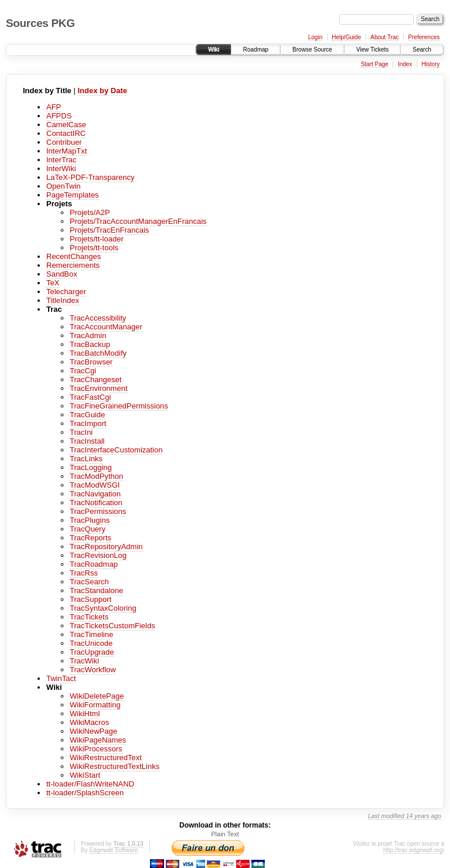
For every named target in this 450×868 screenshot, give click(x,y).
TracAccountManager (106, 327)
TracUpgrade (92, 652)
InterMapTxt (67, 151)
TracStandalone (96, 590)
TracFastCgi (90, 397)
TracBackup (90, 344)
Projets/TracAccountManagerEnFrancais (138, 221)
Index (405, 64)
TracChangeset (96, 379)
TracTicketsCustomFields (112, 626)
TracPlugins (90, 520)
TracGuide (87, 415)
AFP (54, 107)
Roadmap (256, 50)
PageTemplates (73, 195)
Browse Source (312, 50)
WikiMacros (89, 722)
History (430, 64)
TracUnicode (91, 643)
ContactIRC (66, 133)
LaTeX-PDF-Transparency (91, 177)
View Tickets (372, 50)
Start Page (375, 64)
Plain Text (225, 834)
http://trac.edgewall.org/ (414, 850)
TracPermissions (98, 511)
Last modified (386, 816)
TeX (53, 283)
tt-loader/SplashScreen (85, 793)
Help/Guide (346, 37)
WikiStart (85, 775)
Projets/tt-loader (97, 239)
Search (422, 50)
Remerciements (73, 265)
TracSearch (89, 582)
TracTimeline (91, 634)
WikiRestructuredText (106, 758)
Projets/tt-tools (94, 248)
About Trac (384, 37)
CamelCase (66, 125)
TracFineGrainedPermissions (119, 406)
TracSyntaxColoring (103, 608)
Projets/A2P (90, 212)
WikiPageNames (98, 740)
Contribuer (64, 142)
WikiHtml (85, 714)
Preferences (424, 37)
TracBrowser (91, 362)
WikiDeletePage (97, 696)
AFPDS (59, 116)
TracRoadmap (94, 564)
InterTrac (62, 160)
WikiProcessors (96, 749)
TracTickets (89, 617)
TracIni (81, 432)
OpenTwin (64, 186)
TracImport (88, 423)
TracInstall (87, 441)
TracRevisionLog (98, 555)
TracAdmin (88, 336)
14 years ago (424, 816)
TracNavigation (95, 494)
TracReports (91, 538)
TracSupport (91, 599)
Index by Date (102, 91)
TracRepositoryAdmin (106, 547)
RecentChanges (74, 256)
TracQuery (88, 529)
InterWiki (61, 169)
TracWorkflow (93, 670)
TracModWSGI (95, 485)
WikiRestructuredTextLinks (115, 766)
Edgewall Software (113, 850)
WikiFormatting (95, 705)
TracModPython (96, 476)
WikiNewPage (93, 731)
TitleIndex (63, 300)
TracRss (84, 573)
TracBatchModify (98, 353)
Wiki (214, 50)
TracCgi (83, 371)
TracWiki (84, 661)
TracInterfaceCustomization (116, 450)
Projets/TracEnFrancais (109, 230)
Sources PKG (40, 23)
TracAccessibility (98, 318)
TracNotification (96, 503)
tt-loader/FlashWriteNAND (90, 784)
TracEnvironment (99, 388)
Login (315, 37)
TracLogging (91, 467)
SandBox (62, 274)
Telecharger (66, 292)
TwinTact (61, 678)
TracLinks (86, 459)
